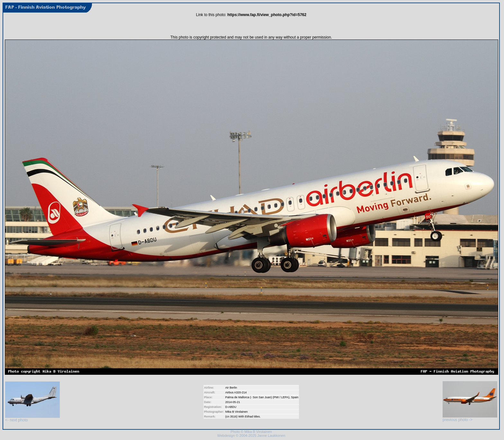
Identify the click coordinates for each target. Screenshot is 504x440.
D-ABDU (231, 407)
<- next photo (32, 418)
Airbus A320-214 (236, 392)
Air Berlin (231, 388)
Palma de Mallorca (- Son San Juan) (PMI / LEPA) (257, 397)
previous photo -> (470, 418)
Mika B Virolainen (237, 412)
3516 (233, 417)
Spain (295, 397)
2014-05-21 (233, 402)
